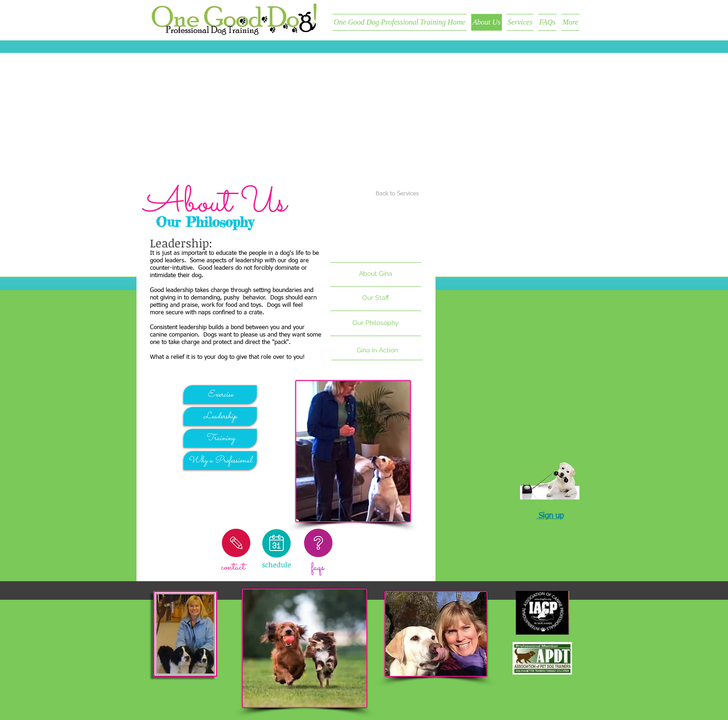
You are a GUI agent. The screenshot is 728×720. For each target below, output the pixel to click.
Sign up (551, 516)
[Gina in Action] (377, 350)
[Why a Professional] (220, 461)
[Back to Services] (397, 194)
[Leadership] (220, 416)
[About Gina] (376, 274)
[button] (376, 298)
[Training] (220, 438)
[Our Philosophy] (376, 323)
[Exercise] (220, 395)
